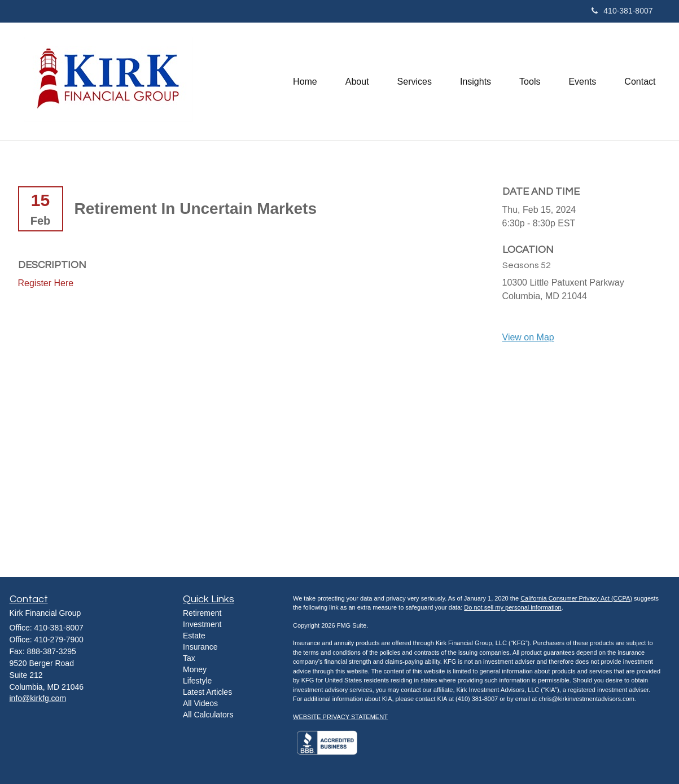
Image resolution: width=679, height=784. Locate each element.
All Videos (200, 703)
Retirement (202, 613)
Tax (189, 658)
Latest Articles (207, 692)
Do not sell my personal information (512, 607)
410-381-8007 (622, 11)
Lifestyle (197, 681)
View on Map (528, 337)
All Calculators (208, 715)
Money (195, 669)
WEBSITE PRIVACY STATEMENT (340, 717)
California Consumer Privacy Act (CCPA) (576, 598)
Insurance (200, 647)
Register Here (46, 283)
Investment (202, 624)
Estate (194, 636)
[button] (357, 81)
